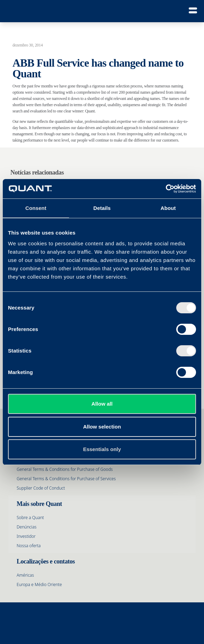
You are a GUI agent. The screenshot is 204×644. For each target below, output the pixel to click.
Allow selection (102, 427)
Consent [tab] (36, 208)
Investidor (26, 536)
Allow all (102, 404)
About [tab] (168, 208)
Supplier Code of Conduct (41, 488)
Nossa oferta (29, 546)
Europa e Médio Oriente (39, 584)
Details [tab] (102, 208)
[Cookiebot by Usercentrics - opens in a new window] (166, 189)
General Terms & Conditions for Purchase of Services (66, 479)
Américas (25, 575)
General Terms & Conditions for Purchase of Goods (65, 469)
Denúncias (27, 527)
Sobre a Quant (30, 518)
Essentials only (102, 449)
